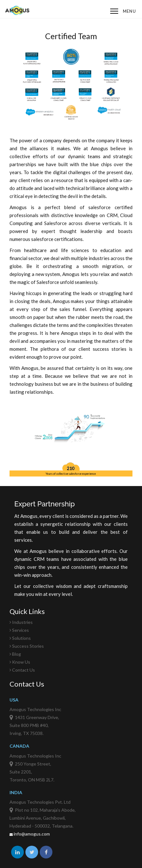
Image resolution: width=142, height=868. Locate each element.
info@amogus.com (30, 834)
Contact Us (22, 670)
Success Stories (27, 646)
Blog (15, 654)
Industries (21, 622)
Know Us (20, 662)
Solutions (20, 638)
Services (19, 630)
